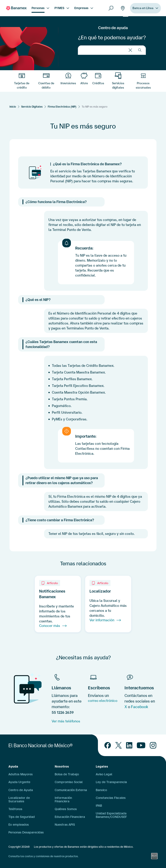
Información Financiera (63, 800)
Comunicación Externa (71, 790)
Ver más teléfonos (66, 721)
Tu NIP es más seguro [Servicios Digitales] (95, 107)
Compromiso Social (69, 782)
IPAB (99, 806)
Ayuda (13, 766)
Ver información (105, 620)
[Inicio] (13, 107)
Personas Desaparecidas (26, 832)
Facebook (140, 707)
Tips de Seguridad (22, 817)
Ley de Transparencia (111, 782)
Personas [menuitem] (38, 8)
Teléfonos (15, 809)
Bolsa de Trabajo (67, 774)
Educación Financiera (70, 817)
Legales (102, 766)
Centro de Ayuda (21, 790)
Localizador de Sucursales (19, 800)
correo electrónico (103, 701)
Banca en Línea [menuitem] (143, 8)
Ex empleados (19, 825)
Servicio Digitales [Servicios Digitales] (32, 107)
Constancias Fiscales (111, 798)
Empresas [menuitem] (81, 8)
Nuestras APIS (65, 825)
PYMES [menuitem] (59, 8)
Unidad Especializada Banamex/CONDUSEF (111, 815)
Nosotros (62, 766)
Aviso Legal (104, 774)
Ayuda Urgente (19, 782)
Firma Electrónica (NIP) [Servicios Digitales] (62, 107)
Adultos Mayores (21, 774)
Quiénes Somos (66, 809)
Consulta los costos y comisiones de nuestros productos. (43, 856)
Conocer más (53, 626)
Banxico (101, 790)
